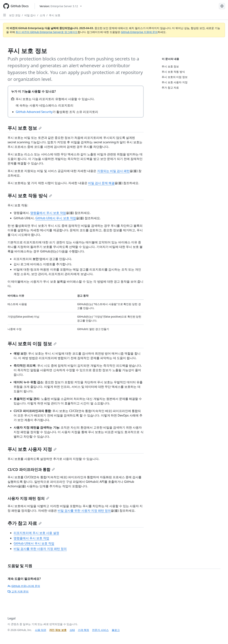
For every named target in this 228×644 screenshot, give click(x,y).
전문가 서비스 (100, 630)
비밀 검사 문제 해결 (101, 183)
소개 (42, 15)
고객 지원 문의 (18, 591)
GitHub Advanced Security (34, 112)
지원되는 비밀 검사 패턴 (113, 171)
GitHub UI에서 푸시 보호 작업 (56, 218)
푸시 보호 (55, 15)
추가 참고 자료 (25, 523)
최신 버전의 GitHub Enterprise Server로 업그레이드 (47, 32)
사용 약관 (41, 630)
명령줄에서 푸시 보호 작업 (48, 213)
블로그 (116, 630)
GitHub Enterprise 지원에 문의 (139, 32)
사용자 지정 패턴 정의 (28, 498)
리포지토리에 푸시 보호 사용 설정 (36, 533)
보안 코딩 (15, 15)
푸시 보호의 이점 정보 (32, 344)
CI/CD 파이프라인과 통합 (31, 469)
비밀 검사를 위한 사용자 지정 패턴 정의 (84, 511)
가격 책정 (84, 630)
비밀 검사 (30, 15)
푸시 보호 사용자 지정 (32, 449)
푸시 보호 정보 (25, 128)
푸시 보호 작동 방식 (30, 196)
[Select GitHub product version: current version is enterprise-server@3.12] (61, 6)
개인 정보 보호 (58, 630)
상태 (72, 630)
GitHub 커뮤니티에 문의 (24, 586)
